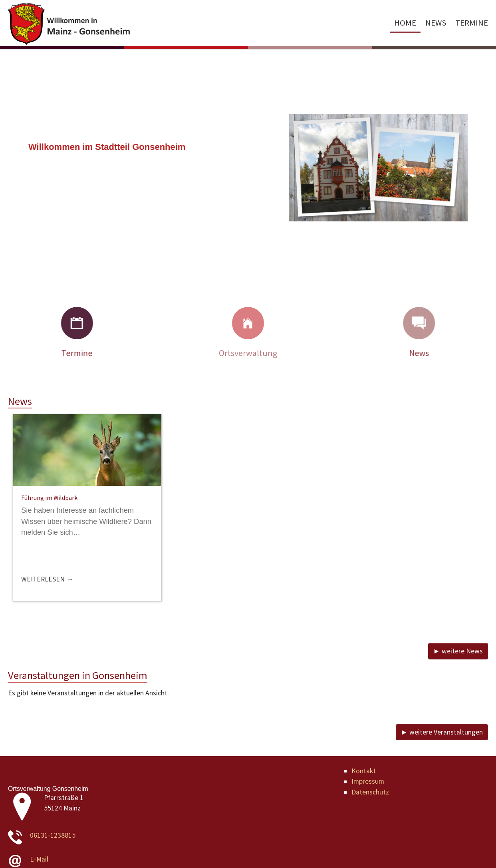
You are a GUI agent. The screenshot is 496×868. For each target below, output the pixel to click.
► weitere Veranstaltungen (442, 732)
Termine (64, 353)
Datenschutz (370, 792)
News (432, 353)
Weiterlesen (44, 579)
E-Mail (39, 859)
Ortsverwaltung (248, 353)
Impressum (368, 781)
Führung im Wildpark (49, 498)
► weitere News (458, 651)
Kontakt (364, 771)
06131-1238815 (53, 835)
